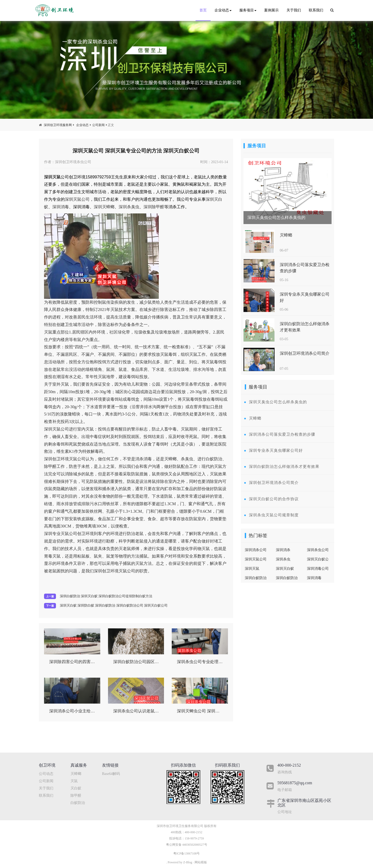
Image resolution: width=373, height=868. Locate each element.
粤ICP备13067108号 (187, 853)
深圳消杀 (283, 550)
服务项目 (248, 10)
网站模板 (201, 862)
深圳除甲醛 (154, 207)
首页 (203, 10)
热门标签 (258, 536)
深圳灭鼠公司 (77, 199)
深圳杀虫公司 (318, 550)
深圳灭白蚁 (285, 569)
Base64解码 (111, 774)
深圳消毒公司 (318, 569)
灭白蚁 (76, 788)
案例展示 (271, 10)
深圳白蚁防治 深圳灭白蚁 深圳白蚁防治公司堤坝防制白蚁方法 (106, 596)
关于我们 (294, 10)
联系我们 (316, 10)
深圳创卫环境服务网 (58, 125)
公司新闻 (98, 125)
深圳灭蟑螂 (104, 207)
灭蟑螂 (76, 774)
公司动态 (46, 774)
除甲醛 (76, 796)
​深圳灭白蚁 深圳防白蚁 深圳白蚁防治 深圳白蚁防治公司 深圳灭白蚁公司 (114, 606)
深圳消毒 (61, 207)
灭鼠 (74, 781)
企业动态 (223, 10)
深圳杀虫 (283, 559)
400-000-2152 (193, 832)
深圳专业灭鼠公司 (61, 534)
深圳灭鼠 (52, 177)
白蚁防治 (78, 803)
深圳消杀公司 (256, 550)
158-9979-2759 (194, 838)
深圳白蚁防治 (287, 578)
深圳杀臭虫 (129, 207)
